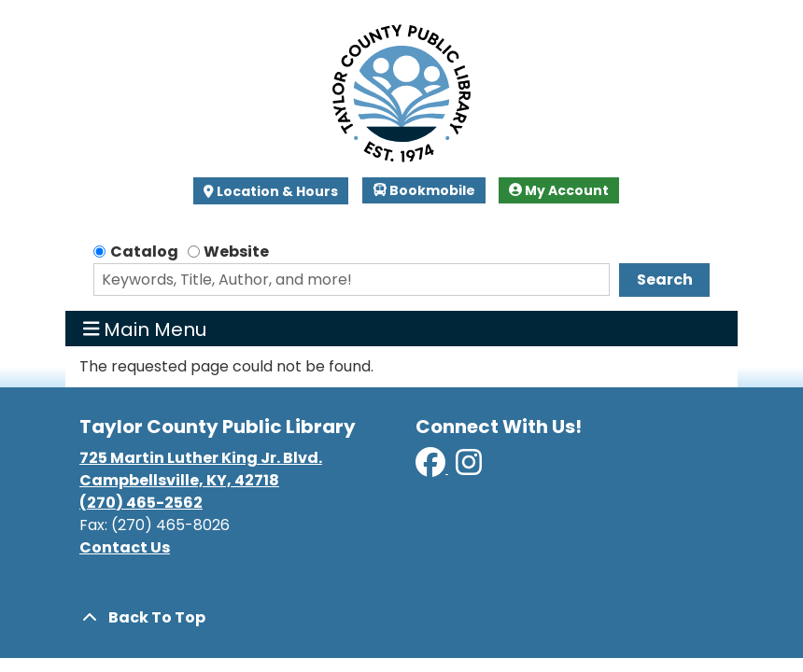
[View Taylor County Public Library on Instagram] (469, 468)
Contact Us (125, 547)
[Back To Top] (401, 618)
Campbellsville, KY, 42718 (179, 480)
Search (665, 280)
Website (236, 252)
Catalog (144, 252)
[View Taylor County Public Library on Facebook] (432, 468)
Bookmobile (424, 190)
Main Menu (145, 329)
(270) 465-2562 (141, 503)
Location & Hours (276, 191)
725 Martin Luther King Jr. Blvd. (201, 458)
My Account (559, 190)
